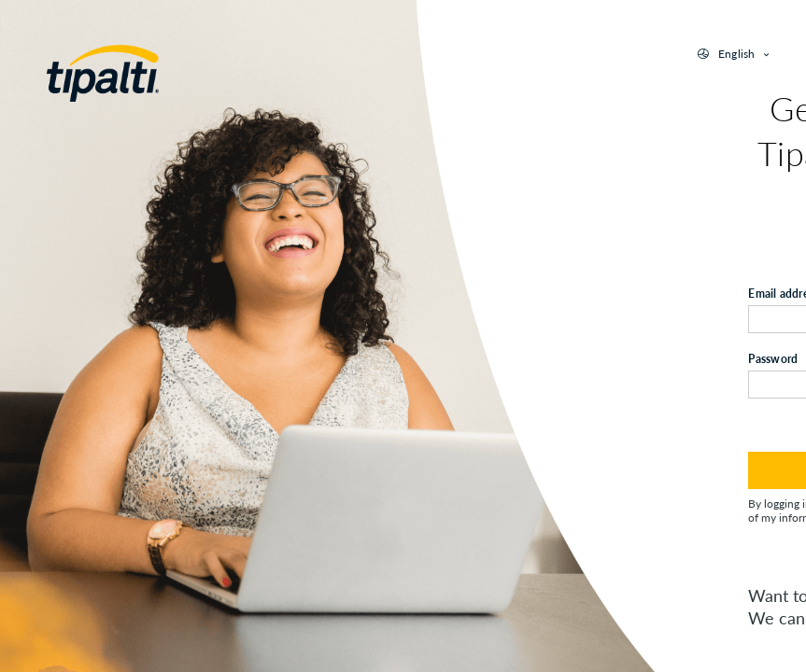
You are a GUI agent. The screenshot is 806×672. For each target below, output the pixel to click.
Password (773, 359)
